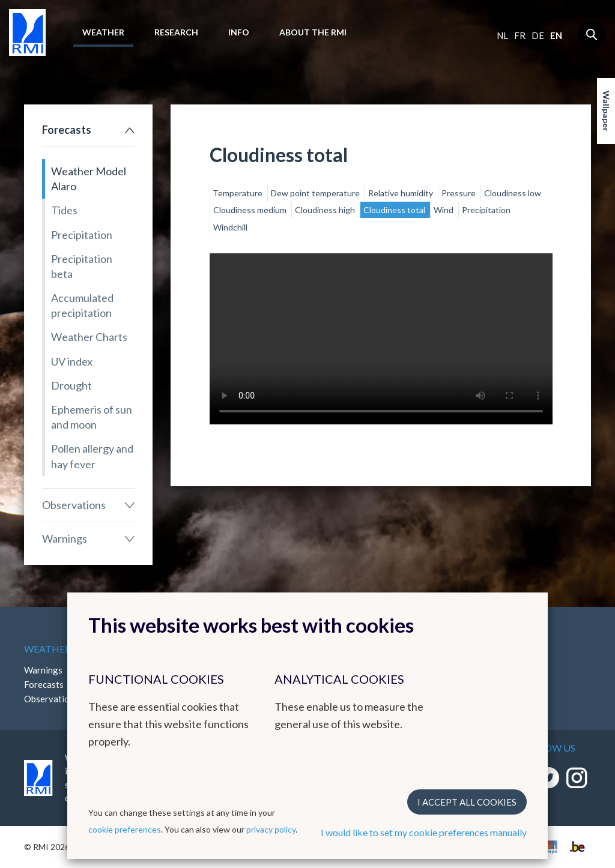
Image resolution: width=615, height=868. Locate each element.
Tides (64, 210)
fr (520, 35)
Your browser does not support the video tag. (381, 339)
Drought (71, 385)
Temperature (238, 193)
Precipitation (82, 235)
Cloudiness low (513, 193)
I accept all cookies (467, 802)
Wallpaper (606, 111)
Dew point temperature (316, 193)
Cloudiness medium (251, 210)
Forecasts (67, 130)
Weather (103, 32)
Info (239, 32)
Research (176, 32)
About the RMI (313, 32)
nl (502, 35)
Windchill (230, 227)
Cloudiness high (326, 210)
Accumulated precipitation (82, 305)
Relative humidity (401, 193)
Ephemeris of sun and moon (92, 417)
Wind (444, 210)
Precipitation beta (82, 266)
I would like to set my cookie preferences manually (424, 832)
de (538, 35)
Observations (74, 505)
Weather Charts (89, 337)
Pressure (459, 193)
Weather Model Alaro (89, 179)
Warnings (65, 538)
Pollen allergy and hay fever (92, 456)
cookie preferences (125, 829)
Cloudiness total (395, 210)
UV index (72, 361)
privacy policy (271, 829)
